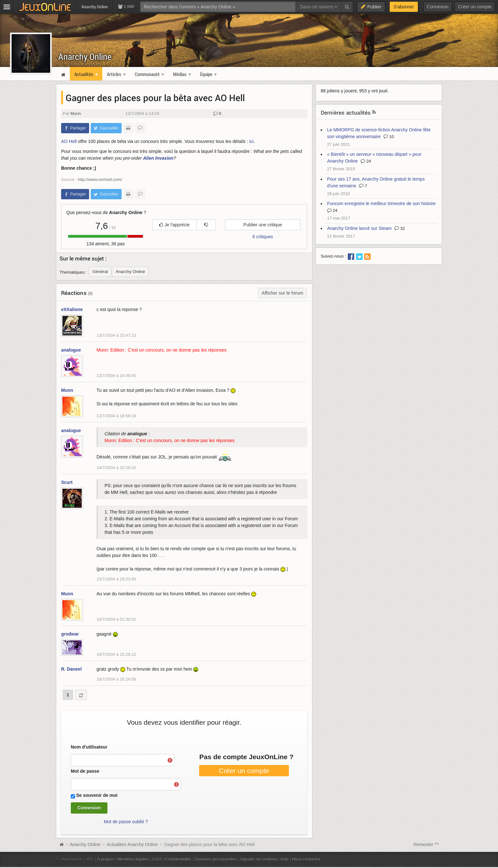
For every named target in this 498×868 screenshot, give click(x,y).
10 (389, 137)
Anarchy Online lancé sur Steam (360, 228)
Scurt (67, 482)
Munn (76, 113)
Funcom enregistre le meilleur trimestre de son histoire (382, 203)
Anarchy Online (85, 57)
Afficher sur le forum (282, 293)
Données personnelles (216, 859)
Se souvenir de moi (97, 795)
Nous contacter (306, 859)
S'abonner (404, 7)
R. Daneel (71, 669)
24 (366, 161)
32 (400, 228)
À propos (106, 859)
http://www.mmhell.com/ (100, 179)
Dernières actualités (346, 113)
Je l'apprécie (174, 225)
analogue (71, 350)
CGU (157, 859)
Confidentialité (178, 859)
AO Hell (69, 141)
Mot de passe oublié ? (126, 822)
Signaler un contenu (258, 859)
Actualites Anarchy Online (133, 844)
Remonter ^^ (426, 844)
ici (251, 141)
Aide (284, 859)
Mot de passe (85, 771)
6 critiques (263, 237)
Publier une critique (263, 225)
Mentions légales (133, 859)
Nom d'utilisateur (89, 747)
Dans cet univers (318, 7)
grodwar (70, 634)
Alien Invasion (158, 158)
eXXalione (72, 309)
